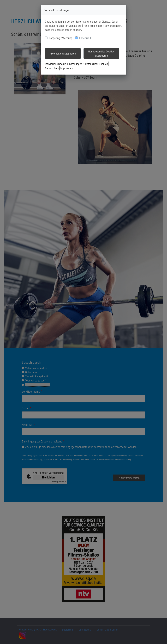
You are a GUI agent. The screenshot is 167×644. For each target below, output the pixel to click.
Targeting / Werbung (61, 38)
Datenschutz (52, 68)
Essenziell (85, 38)
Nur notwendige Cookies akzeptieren (101, 53)
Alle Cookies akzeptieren (63, 53)
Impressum (67, 68)
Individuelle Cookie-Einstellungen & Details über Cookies (76, 64)
